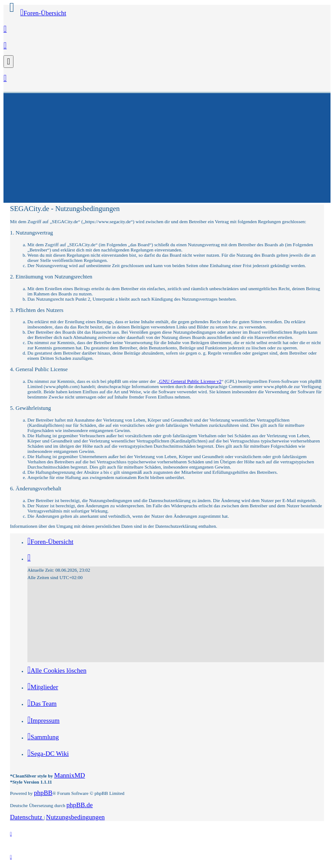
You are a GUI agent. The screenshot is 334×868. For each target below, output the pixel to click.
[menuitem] (5, 30)
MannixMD (70, 775)
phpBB (43, 793)
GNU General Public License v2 (190, 381)
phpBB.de (80, 805)
